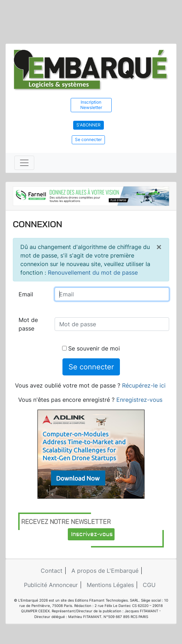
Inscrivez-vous (92, 534)
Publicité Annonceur (51, 585)
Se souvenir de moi (91, 348)
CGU (149, 585)
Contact (52, 571)
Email (26, 294)
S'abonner (89, 125)
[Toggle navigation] (24, 163)
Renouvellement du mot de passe (93, 272)
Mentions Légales (110, 585)
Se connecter (88, 139)
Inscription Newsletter (91, 105)
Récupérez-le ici (144, 385)
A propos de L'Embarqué (105, 571)
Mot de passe (28, 324)
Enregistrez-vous (139, 400)
